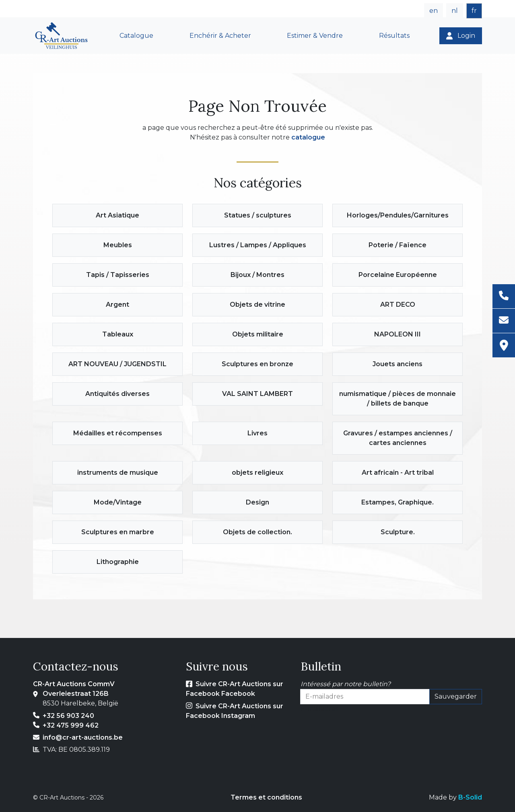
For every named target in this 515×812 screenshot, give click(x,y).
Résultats (394, 36)
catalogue (308, 137)
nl (455, 11)
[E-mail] (504, 321)
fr (474, 11)
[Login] (461, 36)
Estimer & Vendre (315, 36)
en (434, 11)
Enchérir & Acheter (220, 36)
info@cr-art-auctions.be (83, 737)
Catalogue (136, 36)
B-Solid (470, 797)
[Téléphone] (504, 296)
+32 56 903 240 (68, 716)
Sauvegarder (456, 696)
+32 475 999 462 (71, 725)
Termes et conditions (266, 797)
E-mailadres (319, 709)
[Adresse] (504, 345)
